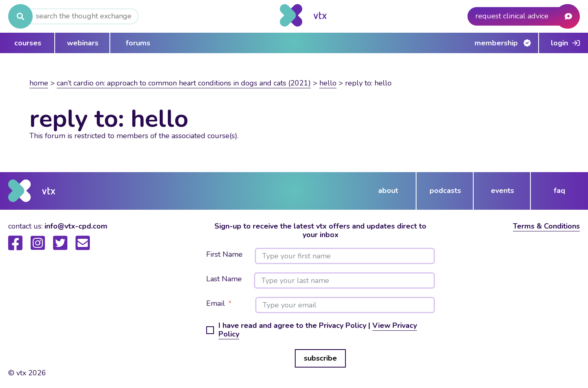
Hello (328, 83)
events (502, 191)
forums (138, 43)
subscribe (320, 358)
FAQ (559, 191)
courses (28, 43)
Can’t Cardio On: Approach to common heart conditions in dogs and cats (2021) (184, 83)
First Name (224, 255)
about (388, 191)
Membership (496, 43)
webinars (83, 43)
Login (559, 43)
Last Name (224, 279)
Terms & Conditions (546, 226)
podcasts (445, 191)
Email (216, 304)
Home (39, 83)
